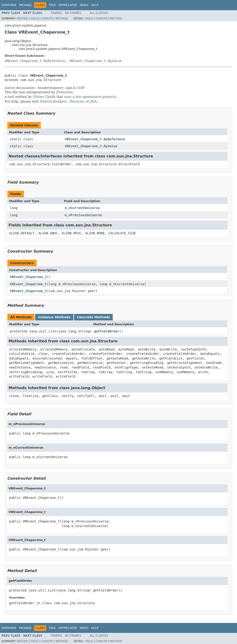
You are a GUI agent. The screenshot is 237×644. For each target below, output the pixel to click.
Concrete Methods (94, 317)
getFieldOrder (107, 331)
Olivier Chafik (44, 97)
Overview (9, 5)
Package (25, 5)
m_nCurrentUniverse (82, 208)
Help (95, 5)
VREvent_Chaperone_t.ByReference (35, 61)
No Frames (73, 13)
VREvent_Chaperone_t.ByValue (95, 61)
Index (84, 5)
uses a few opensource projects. (90, 97)
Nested (22, 19)
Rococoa (77, 101)
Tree (52, 5)
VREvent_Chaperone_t (28, 277)
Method (62, 19)
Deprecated (68, 5)
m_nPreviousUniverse (83, 215)
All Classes (99, 13)
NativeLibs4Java (53, 101)
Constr (47, 19)
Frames (57, 13)
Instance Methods (54, 317)
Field (34, 19)
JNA (94, 101)
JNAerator (64, 92)
